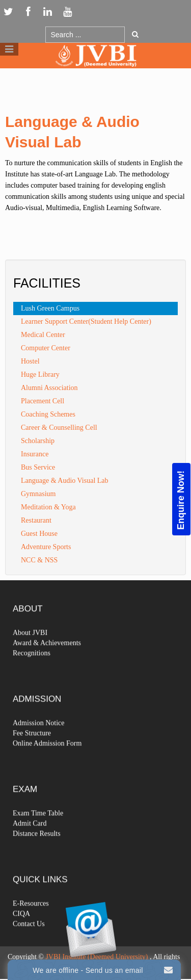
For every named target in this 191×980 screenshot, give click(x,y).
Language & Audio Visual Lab (65, 481)
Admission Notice (39, 741)
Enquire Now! (181, 500)
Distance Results (37, 851)
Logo (96, 76)
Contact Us (29, 942)
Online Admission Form (47, 761)
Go (135, 34)
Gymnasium (38, 494)
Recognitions (32, 671)
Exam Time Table (38, 831)
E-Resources (31, 921)
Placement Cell (43, 401)
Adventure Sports (46, 547)
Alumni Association (49, 388)
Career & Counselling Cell (59, 428)
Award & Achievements (47, 661)
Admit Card (30, 841)
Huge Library (40, 375)
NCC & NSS (39, 560)
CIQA (21, 931)
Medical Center (43, 335)
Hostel (30, 361)
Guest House (39, 534)
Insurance (35, 454)
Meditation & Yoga (48, 507)
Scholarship (38, 441)
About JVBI (30, 650)
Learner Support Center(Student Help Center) (86, 321)
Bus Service (38, 467)
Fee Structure (32, 751)
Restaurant (36, 520)
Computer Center (46, 348)
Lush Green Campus (50, 308)
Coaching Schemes (48, 414)
